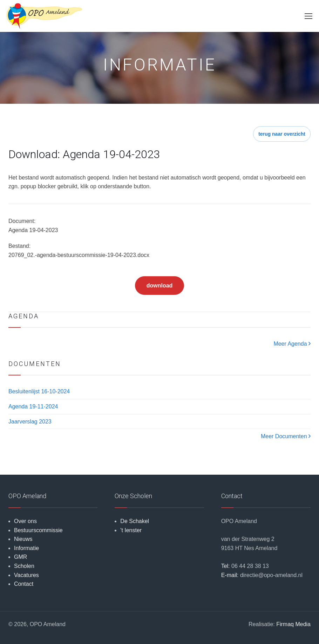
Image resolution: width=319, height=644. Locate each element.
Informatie (26, 548)
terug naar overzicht (282, 134)
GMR (21, 557)
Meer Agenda (292, 344)
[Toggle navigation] (308, 16)
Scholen (24, 566)
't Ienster (131, 530)
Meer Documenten (286, 436)
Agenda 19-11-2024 (33, 406)
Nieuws (23, 539)
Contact (24, 584)
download (160, 286)
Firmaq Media (293, 624)
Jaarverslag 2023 (30, 422)
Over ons (25, 521)
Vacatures (26, 575)
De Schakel (135, 521)
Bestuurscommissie (38, 530)
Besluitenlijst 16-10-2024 (39, 391)
